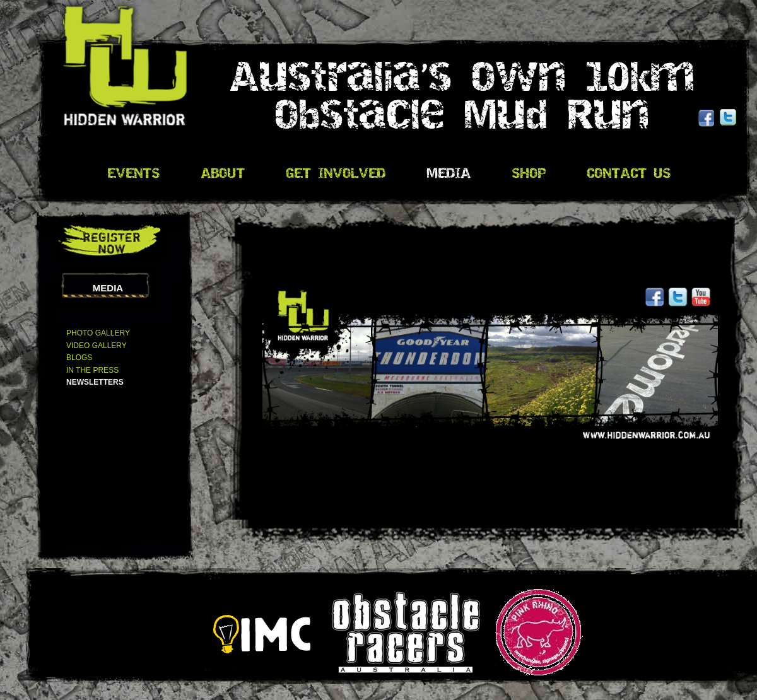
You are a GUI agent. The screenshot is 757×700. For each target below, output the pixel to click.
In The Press (92, 370)
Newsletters (95, 382)
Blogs (79, 358)
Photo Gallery (98, 333)
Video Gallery (97, 346)
